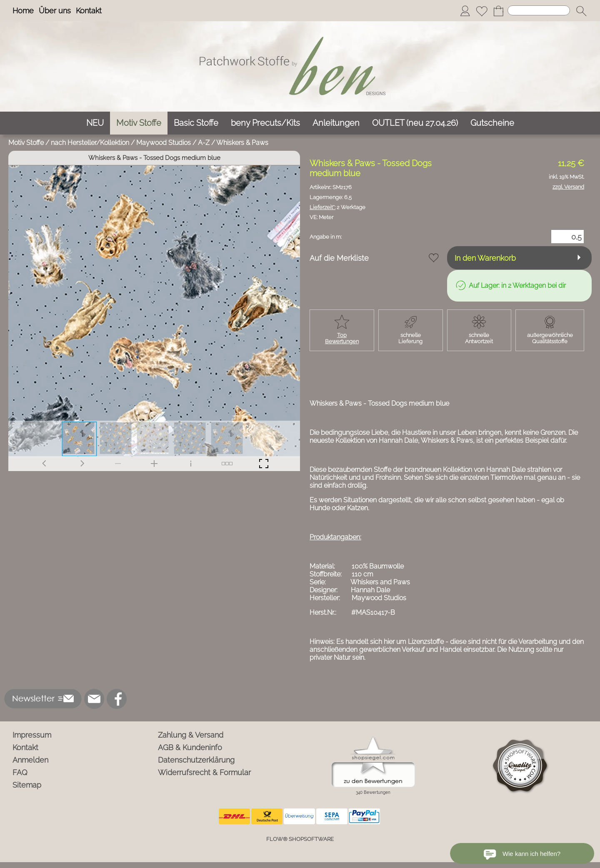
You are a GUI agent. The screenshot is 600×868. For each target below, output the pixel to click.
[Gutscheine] (492, 123)
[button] (581, 11)
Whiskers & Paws (242, 143)
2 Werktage (337, 207)
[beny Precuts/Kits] (265, 123)
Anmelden (30, 760)
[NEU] (95, 123)
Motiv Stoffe (26, 143)
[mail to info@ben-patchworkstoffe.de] (94, 699)
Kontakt (89, 11)
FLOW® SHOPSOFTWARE (300, 839)
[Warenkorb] (498, 11)
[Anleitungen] (336, 123)
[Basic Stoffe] (196, 123)
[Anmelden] (465, 11)
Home (23, 11)
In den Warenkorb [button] (485, 258)
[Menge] (567, 237)
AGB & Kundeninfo (190, 747)
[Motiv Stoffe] (139, 123)
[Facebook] (117, 699)
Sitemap (27, 785)
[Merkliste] (482, 11)
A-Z (204, 143)
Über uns (55, 11)
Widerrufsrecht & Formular (204, 772)
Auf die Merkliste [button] (339, 258)
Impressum (32, 735)
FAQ (20, 772)
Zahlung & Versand (191, 735)
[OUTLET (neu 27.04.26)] (415, 123)
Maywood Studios (164, 143)
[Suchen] (539, 10)
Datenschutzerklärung (196, 760)
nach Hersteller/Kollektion (90, 143)
